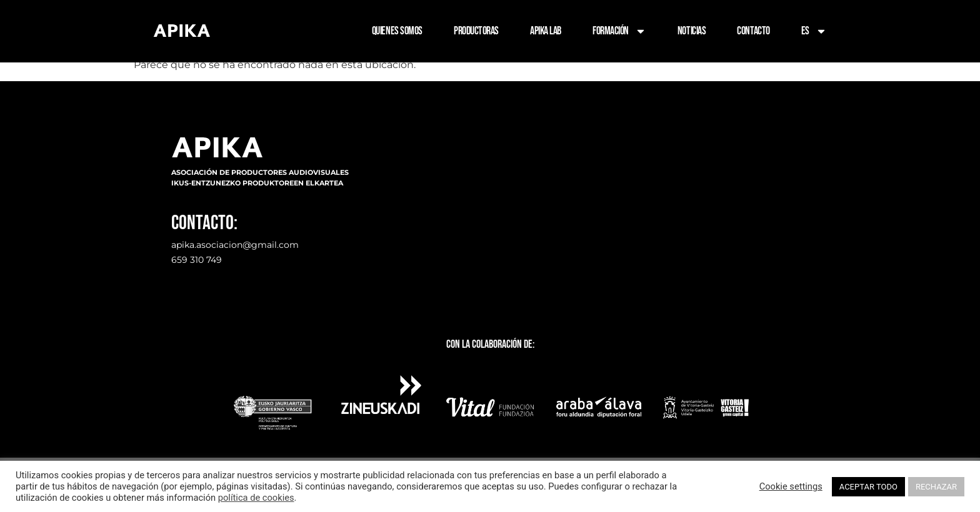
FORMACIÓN (619, 31)
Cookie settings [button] (791, 486)
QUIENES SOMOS (397, 31)
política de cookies (256, 498)
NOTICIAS (692, 31)
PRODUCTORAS (476, 31)
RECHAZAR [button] (936, 487)
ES (814, 31)
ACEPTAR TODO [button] (868, 487)
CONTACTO (753, 31)
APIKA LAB (546, 31)
